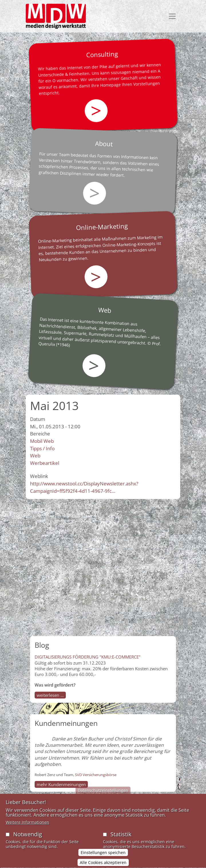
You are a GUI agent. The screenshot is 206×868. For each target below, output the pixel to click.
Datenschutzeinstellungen (103, 795)
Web (105, 310)
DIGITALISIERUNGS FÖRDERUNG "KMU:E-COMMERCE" (88, 657)
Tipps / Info (42, 448)
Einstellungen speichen (103, 858)
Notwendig (28, 839)
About (104, 144)
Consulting (102, 54)
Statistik (121, 839)
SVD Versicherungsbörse (96, 775)
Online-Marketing (102, 227)
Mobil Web (42, 441)
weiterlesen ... (50, 695)
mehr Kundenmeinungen (61, 784)
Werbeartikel (45, 463)
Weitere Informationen (27, 827)
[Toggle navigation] (172, 16)
